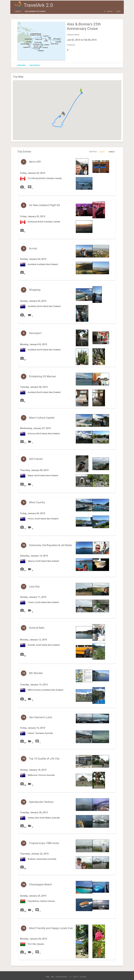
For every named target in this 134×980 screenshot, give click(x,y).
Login (118, 11)
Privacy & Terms (62, 977)
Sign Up (110, 11)
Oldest (102, 152)
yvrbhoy (18, 11)
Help (48, 977)
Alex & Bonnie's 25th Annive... (36, 11)
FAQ (52, 977)
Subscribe (21, 65)
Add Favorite (35, 65)
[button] (53, 124)
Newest (112, 152)
